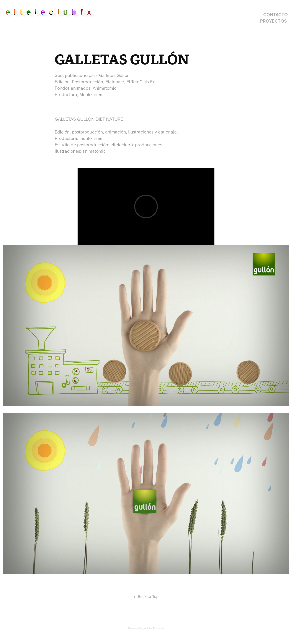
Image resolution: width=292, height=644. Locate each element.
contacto (275, 14)
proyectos (273, 21)
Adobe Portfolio (154, 628)
